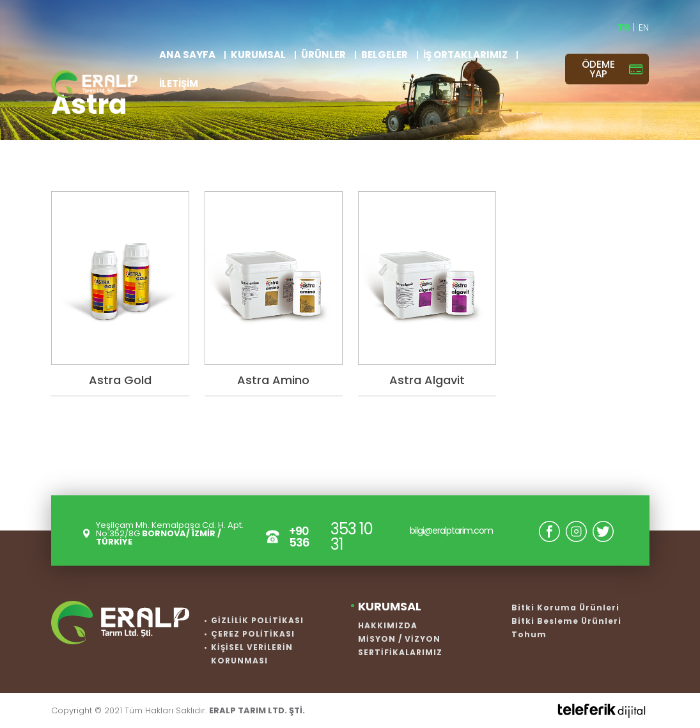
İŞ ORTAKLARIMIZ (465, 55)
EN (644, 27)
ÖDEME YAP (612, 69)
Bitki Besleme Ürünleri (566, 621)
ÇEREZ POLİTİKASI (253, 634)
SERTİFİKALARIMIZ (400, 652)
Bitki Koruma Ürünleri (565, 608)
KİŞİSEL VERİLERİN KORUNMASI (252, 654)
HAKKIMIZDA (388, 625)
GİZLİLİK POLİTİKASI (257, 620)
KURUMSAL (258, 55)
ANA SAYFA (187, 55)
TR (625, 27)
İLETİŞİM (179, 83)
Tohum (529, 634)
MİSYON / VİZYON (399, 639)
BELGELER (385, 55)
